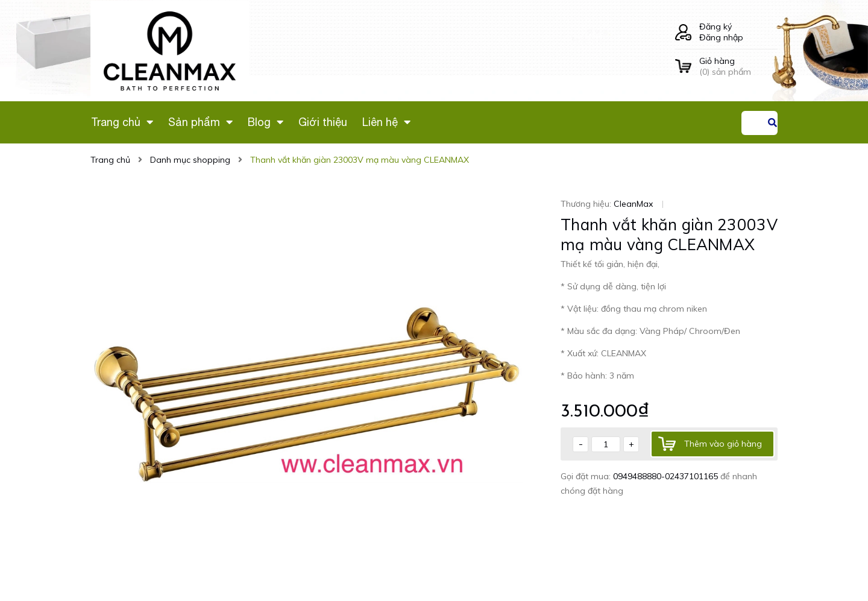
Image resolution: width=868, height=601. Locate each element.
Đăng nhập (721, 37)
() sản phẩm (738, 66)
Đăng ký (715, 27)
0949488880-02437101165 (667, 476)
